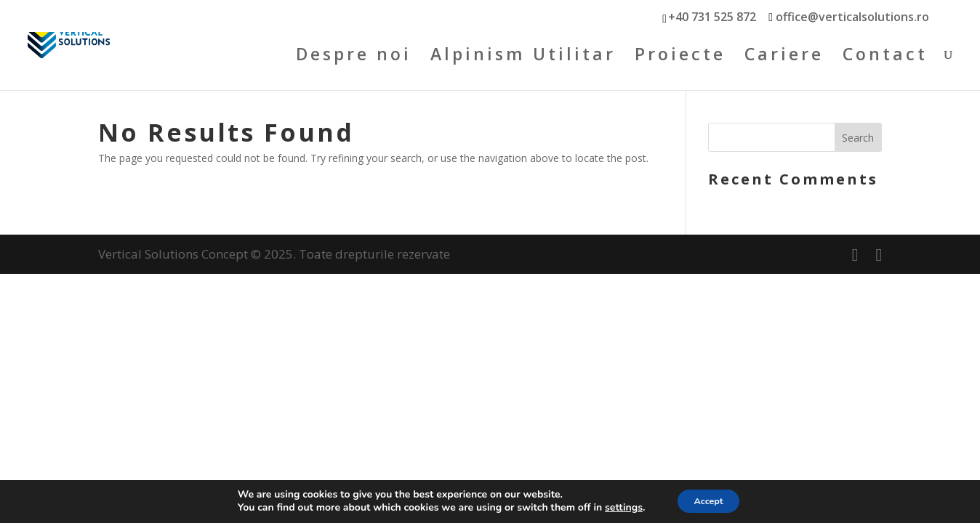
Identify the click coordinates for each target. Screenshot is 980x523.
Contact (885, 61)
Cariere (784, 61)
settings (616, 507)
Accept (708, 500)
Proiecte (680, 61)
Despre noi (354, 61)
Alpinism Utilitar (523, 61)
